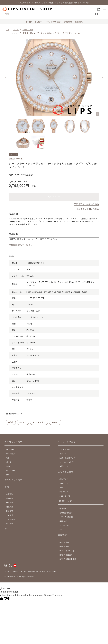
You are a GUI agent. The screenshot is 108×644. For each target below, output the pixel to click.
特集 (8, 475)
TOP (7, 29)
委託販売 (10, 511)
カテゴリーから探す (34, 22)
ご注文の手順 (65, 449)
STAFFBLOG (64, 525)
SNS (61, 530)
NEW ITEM (10, 449)
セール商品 (10, 454)
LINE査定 (10, 515)
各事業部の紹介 (66, 513)
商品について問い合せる (88, 209)
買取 (7, 487)
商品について (65, 454)
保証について (65, 466)
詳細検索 (68, 22)
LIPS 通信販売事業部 (68, 559)
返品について (65, 496)
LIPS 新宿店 (64, 546)
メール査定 (10, 519)
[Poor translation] (7, 599)
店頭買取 (10, 498)
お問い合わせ (52, 571)
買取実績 (10, 523)
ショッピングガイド (68, 442)
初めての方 (64, 479)
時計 (11, 422)
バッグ (9, 462)
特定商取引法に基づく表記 (35, 571)
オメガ (16, 29)
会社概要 (63, 509)
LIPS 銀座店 (64, 542)
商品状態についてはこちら (21, 245)
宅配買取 (10, 494)
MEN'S (56, 422)
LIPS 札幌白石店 (66, 555)
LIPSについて (65, 501)
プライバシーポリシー (13, 571)
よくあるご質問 (65, 472)
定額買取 (10, 507)
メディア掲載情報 (67, 517)
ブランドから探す (53, 22)
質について (64, 492)
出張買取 (10, 503)
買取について (65, 487)
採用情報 (63, 521)
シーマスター (28, 29)
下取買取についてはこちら (87, 204)
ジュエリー (10, 470)
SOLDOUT (54, 197)
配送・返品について (67, 458)
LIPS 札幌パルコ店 (67, 551)
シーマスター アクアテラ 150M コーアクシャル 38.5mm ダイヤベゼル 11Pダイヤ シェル (44, 33)
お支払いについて (67, 462)
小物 (8, 466)
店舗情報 (79, 22)
